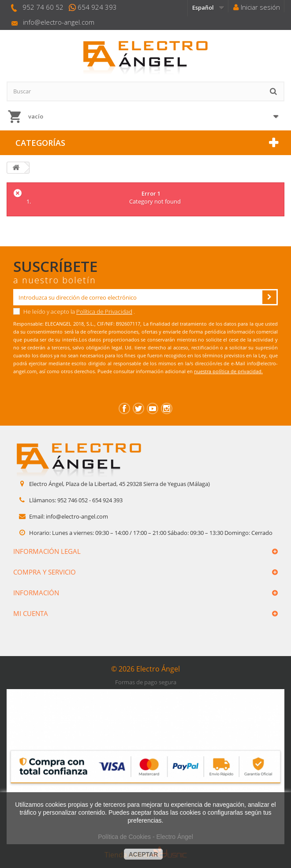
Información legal (47, 551)
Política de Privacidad (104, 312)
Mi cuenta (31, 613)
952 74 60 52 (43, 7)
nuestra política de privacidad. (228, 371)
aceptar (144, 854)
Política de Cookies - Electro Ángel (145, 837)
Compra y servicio (45, 572)
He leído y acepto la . (74, 312)
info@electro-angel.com (59, 22)
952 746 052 (73, 500)
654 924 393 (97, 7)
